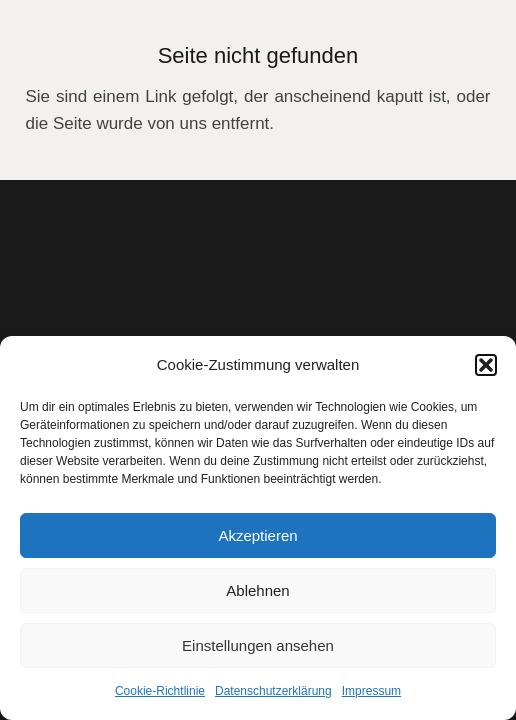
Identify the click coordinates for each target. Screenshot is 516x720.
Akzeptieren (257, 535)
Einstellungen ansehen (258, 645)
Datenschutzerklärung (273, 691)
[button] (486, 365)
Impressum (371, 691)
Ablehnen (257, 590)
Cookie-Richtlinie (160, 691)
